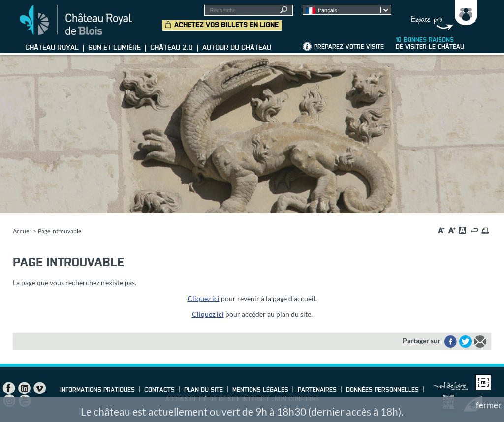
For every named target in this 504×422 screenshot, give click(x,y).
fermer (489, 405)
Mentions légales (260, 390)
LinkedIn (24, 388)
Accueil (22, 231)
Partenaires (317, 390)
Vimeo (39, 388)
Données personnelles (382, 390)
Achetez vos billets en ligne (226, 25)
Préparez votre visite (349, 47)
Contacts (159, 390)
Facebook (9, 388)
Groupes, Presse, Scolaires (442, 15)
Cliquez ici (204, 298)
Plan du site (204, 390)
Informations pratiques (97, 390)
